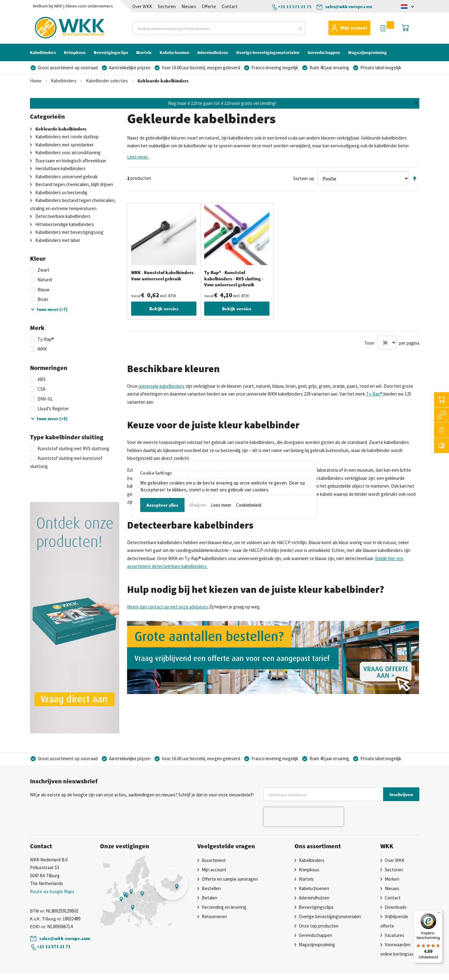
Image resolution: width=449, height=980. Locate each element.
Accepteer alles (162, 505)
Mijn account (354, 28)
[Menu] (439, 914)
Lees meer (221, 505)
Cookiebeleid (249, 505)
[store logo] (58, 28)
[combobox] (219, 28)
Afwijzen (198, 505)
